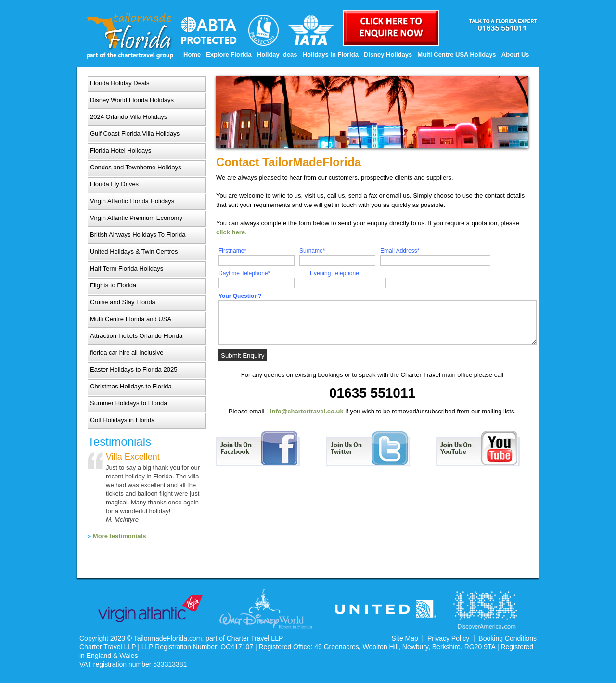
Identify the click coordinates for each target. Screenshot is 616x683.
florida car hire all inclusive (127, 353)
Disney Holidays (388, 55)
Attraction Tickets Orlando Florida (136, 336)
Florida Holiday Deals (120, 83)
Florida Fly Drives (114, 184)
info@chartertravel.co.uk (307, 411)
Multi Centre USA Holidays (456, 55)
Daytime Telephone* (244, 273)
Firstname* (232, 251)
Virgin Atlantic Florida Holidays (132, 201)
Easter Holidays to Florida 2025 (134, 369)
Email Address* (400, 251)
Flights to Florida (113, 285)
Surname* (312, 251)
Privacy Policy (448, 638)
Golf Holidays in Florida (122, 420)
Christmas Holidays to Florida (131, 386)
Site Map (405, 638)
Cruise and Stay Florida (123, 302)
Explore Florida (229, 55)
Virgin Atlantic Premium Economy (136, 218)
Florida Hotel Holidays (121, 150)
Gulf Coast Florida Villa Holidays (135, 134)
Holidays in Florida (331, 55)
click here (231, 232)
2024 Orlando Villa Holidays (128, 117)
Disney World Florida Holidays (132, 100)
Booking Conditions (507, 638)
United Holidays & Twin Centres (134, 251)
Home (192, 55)
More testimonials (120, 536)
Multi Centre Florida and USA (131, 319)
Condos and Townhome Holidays (136, 167)
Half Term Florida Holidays (127, 268)
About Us (515, 55)
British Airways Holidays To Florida (138, 235)
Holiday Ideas (277, 55)
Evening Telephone (334, 273)
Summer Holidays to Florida (128, 403)
